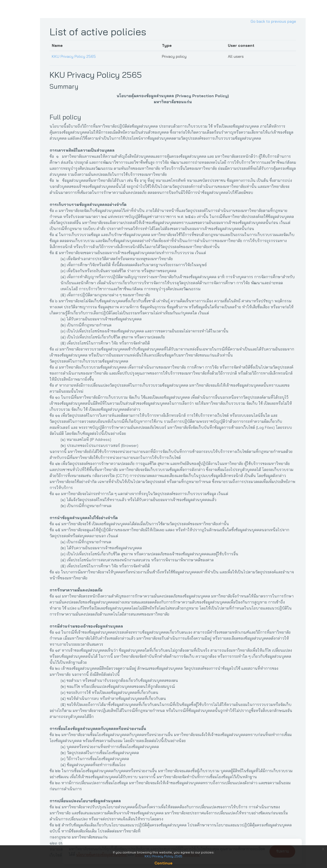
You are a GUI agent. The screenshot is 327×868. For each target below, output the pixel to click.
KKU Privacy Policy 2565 (75, 56)
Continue (163, 863)
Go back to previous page (275, 21)
